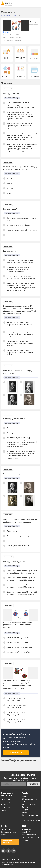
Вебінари (5, 805)
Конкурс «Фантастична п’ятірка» (30, 839)
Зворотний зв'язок (7, 842)
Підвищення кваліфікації (6, 801)
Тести (24, 802)
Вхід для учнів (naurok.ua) (27, 831)
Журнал (25, 796)
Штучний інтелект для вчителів (30, 816)
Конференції (6, 807)
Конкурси (25, 810)
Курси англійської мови (31, 821)
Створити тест (16, 753)
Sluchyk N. (7, 32)
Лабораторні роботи (29, 804)
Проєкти (25, 807)
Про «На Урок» (7, 829)
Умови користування (22, 862)
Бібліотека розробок (29, 799)
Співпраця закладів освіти (9, 833)
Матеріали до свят (29, 835)
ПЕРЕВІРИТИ (34, 784)
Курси (3, 810)
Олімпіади (26, 813)
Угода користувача (8, 862)
